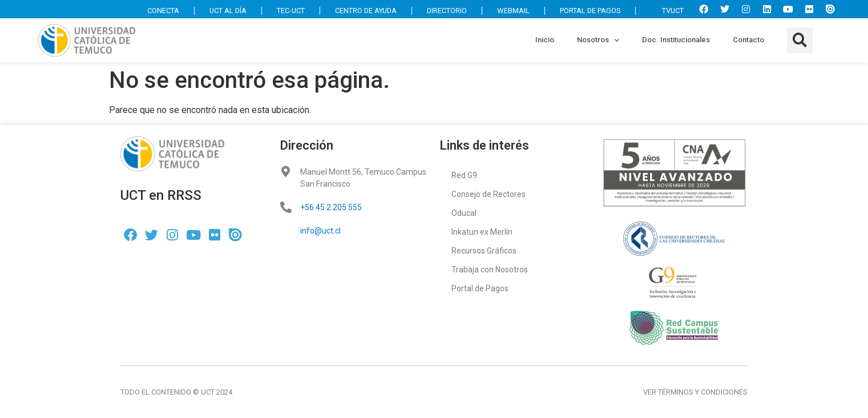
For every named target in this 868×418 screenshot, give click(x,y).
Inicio (545, 40)
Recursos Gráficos (484, 251)
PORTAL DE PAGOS (589, 11)
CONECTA (158, 11)
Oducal (464, 213)
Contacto (748, 40)
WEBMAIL (512, 11)
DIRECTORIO (445, 11)
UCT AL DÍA (223, 11)
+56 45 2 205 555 (331, 207)
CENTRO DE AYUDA (363, 11)
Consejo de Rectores (488, 194)
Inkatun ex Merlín (482, 232)
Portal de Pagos (480, 288)
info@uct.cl (320, 231)
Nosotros (598, 40)
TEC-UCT (286, 11)
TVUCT (667, 11)
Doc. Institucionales (676, 40)
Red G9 (464, 175)
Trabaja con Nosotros (490, 270)
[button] (800, 40)
